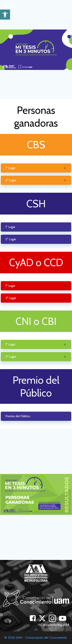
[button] (5, 15)
